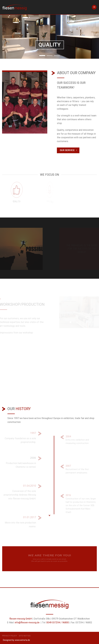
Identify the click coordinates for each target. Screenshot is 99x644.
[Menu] (94, 7)
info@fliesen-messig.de (27, 622)
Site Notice (25, 636)
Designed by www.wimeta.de (16, 640)
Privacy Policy (10, 636)
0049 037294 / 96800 (58, 622)
